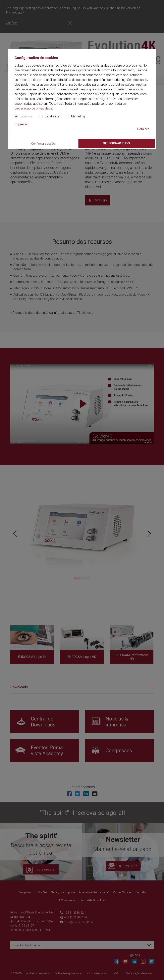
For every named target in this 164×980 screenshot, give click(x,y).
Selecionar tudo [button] (117, 143)
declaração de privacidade (33, 108)
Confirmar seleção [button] (43, 144)
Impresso (21, 124)
